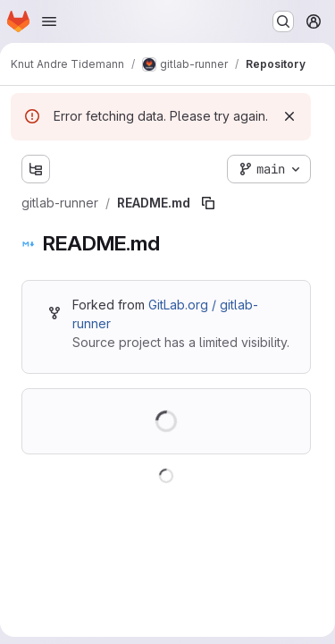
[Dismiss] (289, 116)
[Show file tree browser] (36, 169)
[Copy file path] (208, 203)
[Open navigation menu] (49, 21)
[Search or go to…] (283, 21)
